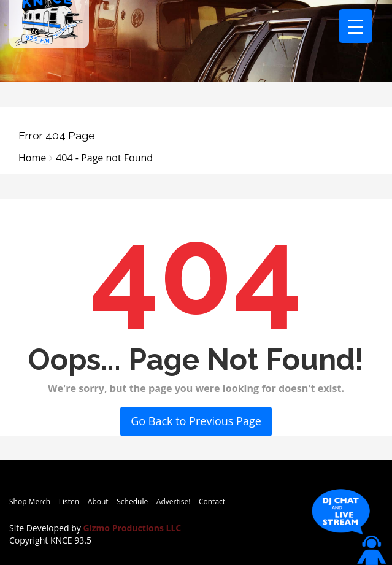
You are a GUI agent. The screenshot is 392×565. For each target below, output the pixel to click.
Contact (212, 502)
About (98, 502)
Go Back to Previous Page (196, 421)
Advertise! (174, 502)
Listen (69, 502)
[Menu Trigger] (355, 26)
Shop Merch (30, 502)
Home (32, 158)
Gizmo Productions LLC (132, 528)
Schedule (132, 502)
